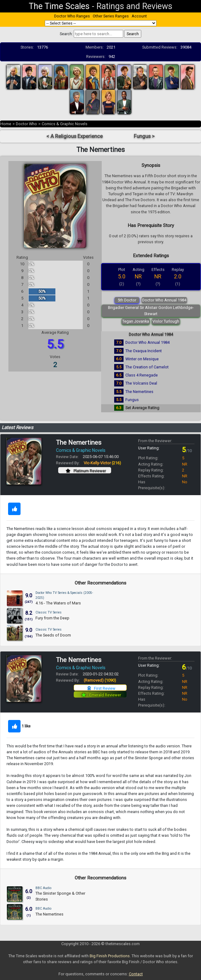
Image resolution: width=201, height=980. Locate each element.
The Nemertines (139, 392)
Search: (66, 34)
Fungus (132, 400)
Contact (136, 974)
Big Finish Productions (110, 956)
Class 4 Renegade (142, 375)
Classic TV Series (49, 612)
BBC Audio (43, 888)
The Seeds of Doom (53, 635)
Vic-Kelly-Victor (102, 463)
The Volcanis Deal (141, 383)
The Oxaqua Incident (144, 351)
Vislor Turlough (166, 321)
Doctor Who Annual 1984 (164, 300)
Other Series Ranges (111, 16)
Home (6, 124)
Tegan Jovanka (136, 321)
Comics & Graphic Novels (65, 124)
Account (139, 16)
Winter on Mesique (142, 359)
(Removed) (100, 680)
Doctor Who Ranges (72, 16)
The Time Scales (59, 6)
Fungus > (144, 136)
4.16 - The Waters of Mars (58, 603)
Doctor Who (26, 124)
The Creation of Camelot (147, 367)
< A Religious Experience (75, 136)
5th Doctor (127, 300)
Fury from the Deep (52, 618)
